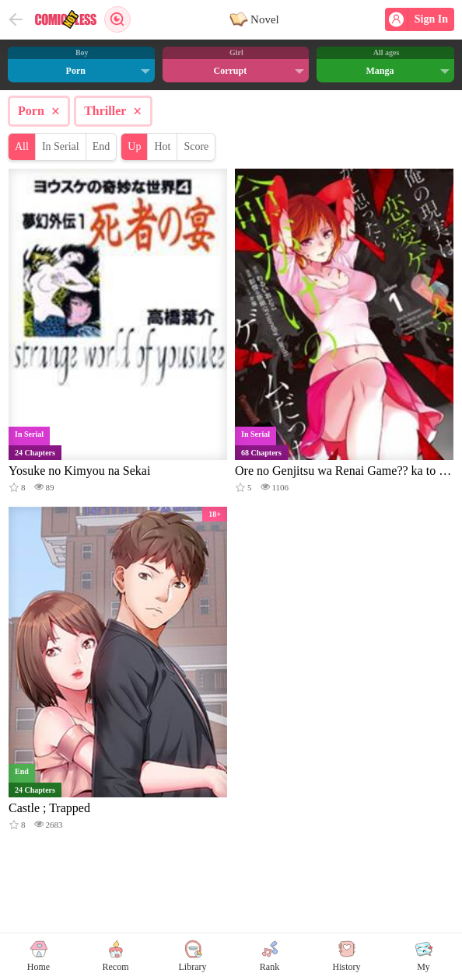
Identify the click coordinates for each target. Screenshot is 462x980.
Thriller (113, 111)
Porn (39, 111)
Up (134, 146)
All (22, 146)
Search (117, 19)
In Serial (61, 146)
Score (196, 146)
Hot (162, 146)
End (101, 146)
